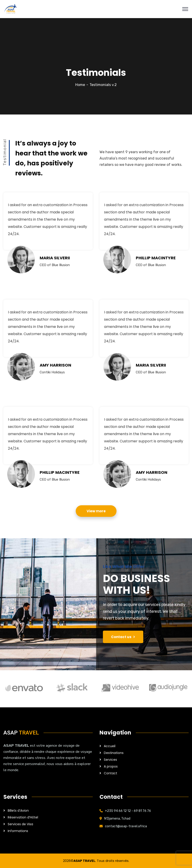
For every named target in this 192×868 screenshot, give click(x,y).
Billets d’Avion (18, 811)
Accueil (110, 746)
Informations (18, 831)
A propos (111, 766)
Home (80, 85)
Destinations (114, 753)
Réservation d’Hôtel (23, 817)
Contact (111, 773)
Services (110, 760)
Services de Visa (20, 824)
